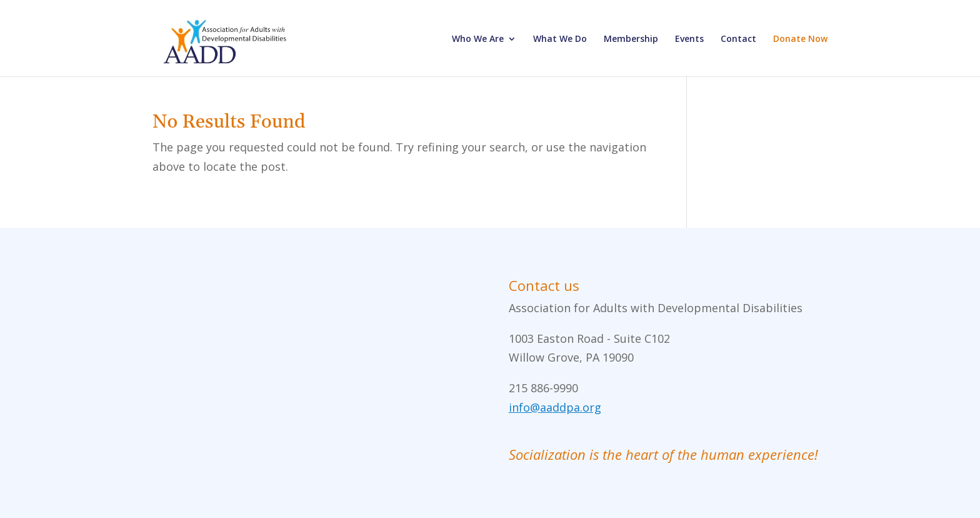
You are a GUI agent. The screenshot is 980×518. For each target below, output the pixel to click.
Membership (631, 39)
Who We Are (478, 39)
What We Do (560, 39)
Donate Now (800, 39)
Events (689, 39)
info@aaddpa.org (555, 407)
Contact (738, 39)
